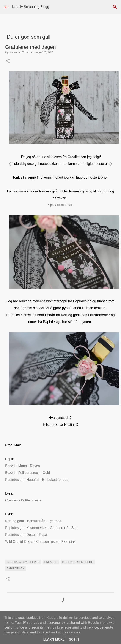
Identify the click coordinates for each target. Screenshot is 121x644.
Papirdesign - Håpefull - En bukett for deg (37, 480)
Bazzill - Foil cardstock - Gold (27, 473)
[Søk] (115, 7)
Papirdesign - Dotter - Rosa (26, 535)
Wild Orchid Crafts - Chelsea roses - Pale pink (40, 542)
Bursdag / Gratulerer (23, 562)
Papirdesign (16, 569)
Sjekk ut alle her (60, 205)
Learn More (54, 639)
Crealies (51, 562)
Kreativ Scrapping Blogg (31, 7)
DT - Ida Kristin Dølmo (78, 562)
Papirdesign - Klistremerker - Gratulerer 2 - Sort (41, 528)
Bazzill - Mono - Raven (23, 466)
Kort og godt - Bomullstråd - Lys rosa (33, 521)
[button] (8, 61)
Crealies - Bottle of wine (23, 500)
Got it (74, 639)
